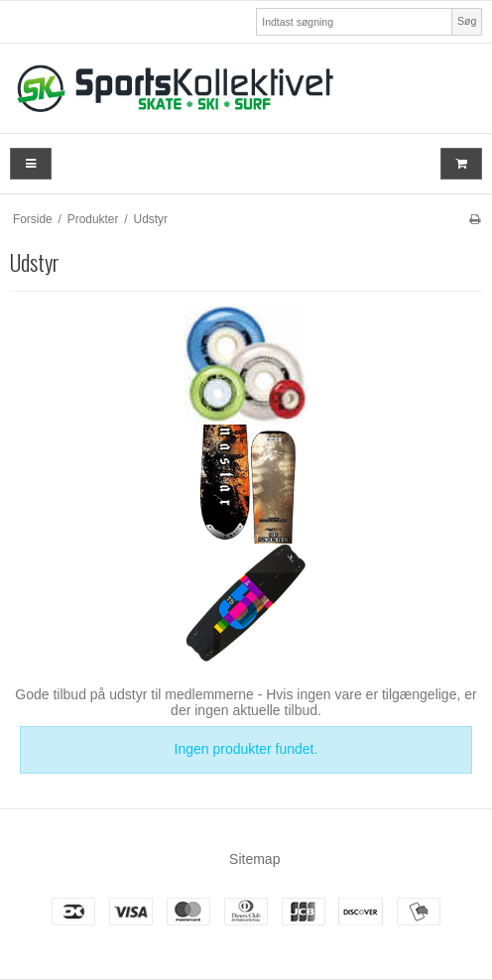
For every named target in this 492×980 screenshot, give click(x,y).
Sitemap (254, 859)
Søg (467, 21)
